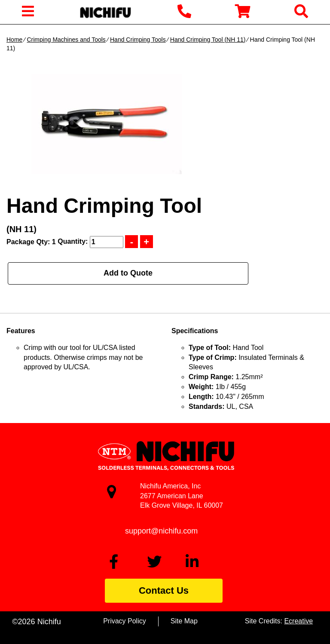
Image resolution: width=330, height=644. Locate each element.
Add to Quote (128, 273)
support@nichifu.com (161, 531)
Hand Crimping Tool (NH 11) (208, 40)
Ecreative (298, 621)
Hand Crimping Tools (138, 40)
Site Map (184, 621)
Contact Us (164, 590)
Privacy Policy (125, 621)
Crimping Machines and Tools (66, 40)
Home (14, 40)
